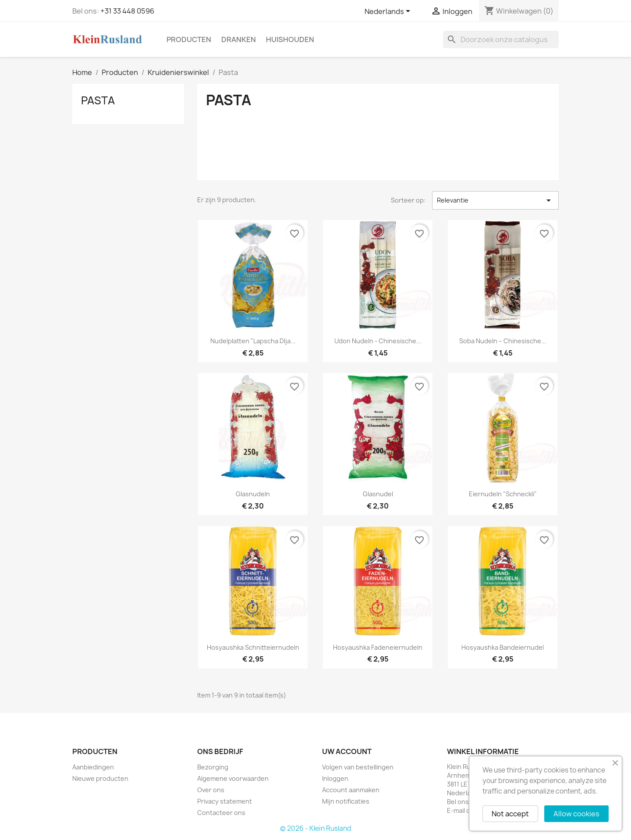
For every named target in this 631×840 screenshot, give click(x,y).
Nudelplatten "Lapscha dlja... (253, 341)
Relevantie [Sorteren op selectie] (495, 200)
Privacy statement (225, 801)
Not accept (510, 814)
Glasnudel (378, 494)
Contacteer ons (221, 813)
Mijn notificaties (346, 801)
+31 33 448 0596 (127, 11)
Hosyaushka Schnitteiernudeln (253, 647)
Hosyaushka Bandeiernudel (503, 647)
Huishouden (290, 39)
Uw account (347, 751)
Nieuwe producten (100, 778)
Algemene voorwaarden (233, 778)
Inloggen (335, 778)
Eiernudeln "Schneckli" (503, 494)
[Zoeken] (501, 39)
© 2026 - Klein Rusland (316, 828)
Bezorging (213, 767)
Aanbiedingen (93, 767)
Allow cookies (576, 814)
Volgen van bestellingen (358, 767)
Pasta (98, 100)
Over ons (211, 790)
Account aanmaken (351, 790)
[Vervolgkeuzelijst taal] (389, 12)
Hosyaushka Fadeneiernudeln (378, 647)
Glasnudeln (253, 494)
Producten (189, 39)
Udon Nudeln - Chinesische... (378, 341)
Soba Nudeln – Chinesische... (503, 341)
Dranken (239, 39)
